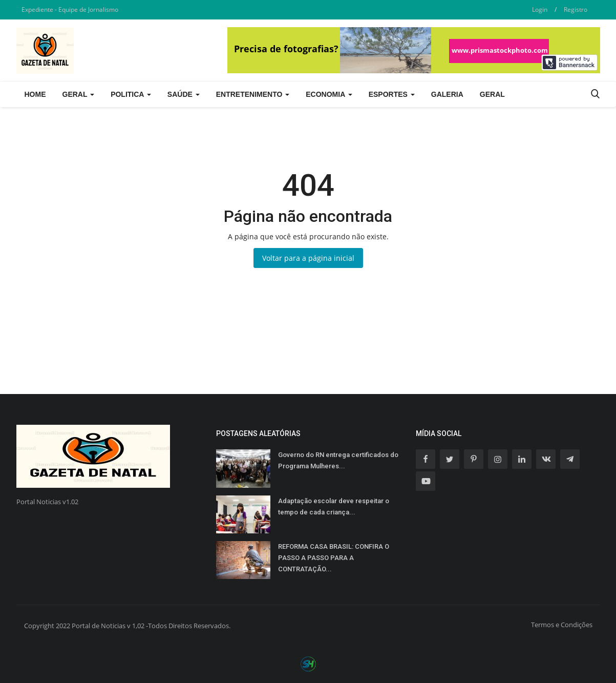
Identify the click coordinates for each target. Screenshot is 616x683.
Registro (576, 9)
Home (35, 94)
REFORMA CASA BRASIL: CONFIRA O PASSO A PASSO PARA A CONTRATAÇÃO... (334, 558)
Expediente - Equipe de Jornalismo (70, 9)
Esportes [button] (392, 94)
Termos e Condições (562, 625)
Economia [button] (329, 94)
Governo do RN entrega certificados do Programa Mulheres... (338, 460)
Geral (492, 94)
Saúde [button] (184, 94)
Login (540, 9)
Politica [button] (131, 94)
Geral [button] (79, 94)
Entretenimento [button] (253, 94)
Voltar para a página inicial (308, 258)
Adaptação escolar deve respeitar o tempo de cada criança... (334, 506)
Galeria (447, 94)
